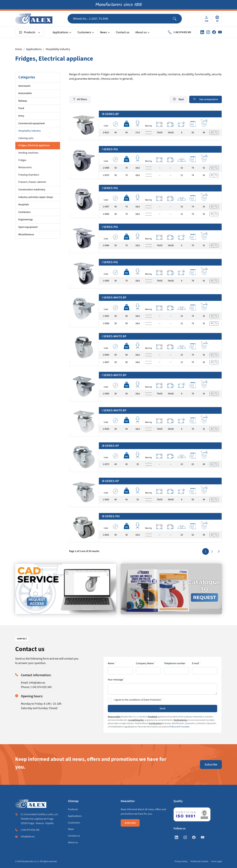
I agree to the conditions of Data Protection (137, 700)
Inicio (19, 49)
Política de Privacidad (179, 727)
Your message (115, 680)
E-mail (196, 663)
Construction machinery (32, 190)
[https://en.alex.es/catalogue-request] (171, 589)
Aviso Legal (217, 861)
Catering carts (26, 138)
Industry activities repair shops (36, 197)
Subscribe (211, 765)
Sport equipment (28, 227)
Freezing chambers (29, 175)
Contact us (123, 32)
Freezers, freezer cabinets (32, 182)
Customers (84, 32)
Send (162, 709)
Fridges (22, 160)
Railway (23, 101)
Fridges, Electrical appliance (34, 145)
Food (21, 108)
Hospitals (24, 205)
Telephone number (175, 663)
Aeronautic (24, 86)
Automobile (25, 93)
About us (141, 32)
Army (21, 116)
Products (27, 32)
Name (111, 663)
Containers (24, 212)
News (103, 32)
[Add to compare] (216, 133)
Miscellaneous (26, 235)
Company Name (145, 663)
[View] (212, 133)
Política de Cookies (199, 861)
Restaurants (25, 167)
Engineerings (26, 220)
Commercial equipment (32, 123)
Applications (60, 32)
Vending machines (28, 153)
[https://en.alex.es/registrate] (66, 589)
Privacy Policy (181, 861)
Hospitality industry (58, 49)
